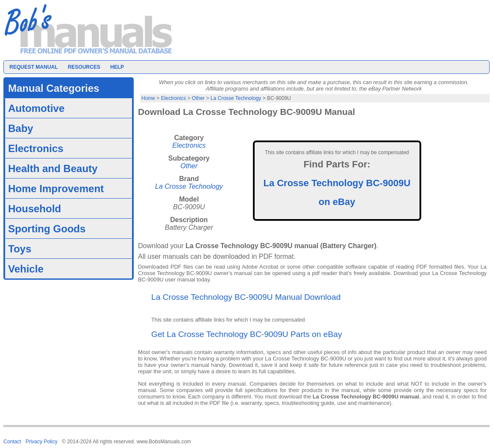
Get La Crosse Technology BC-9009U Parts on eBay (247, 334)
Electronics (174, 98)
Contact (12, 442)
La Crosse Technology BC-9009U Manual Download (246, 297)
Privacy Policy (42, 442)
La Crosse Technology (236, 98)
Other (198, 98)
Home (148, 98)
